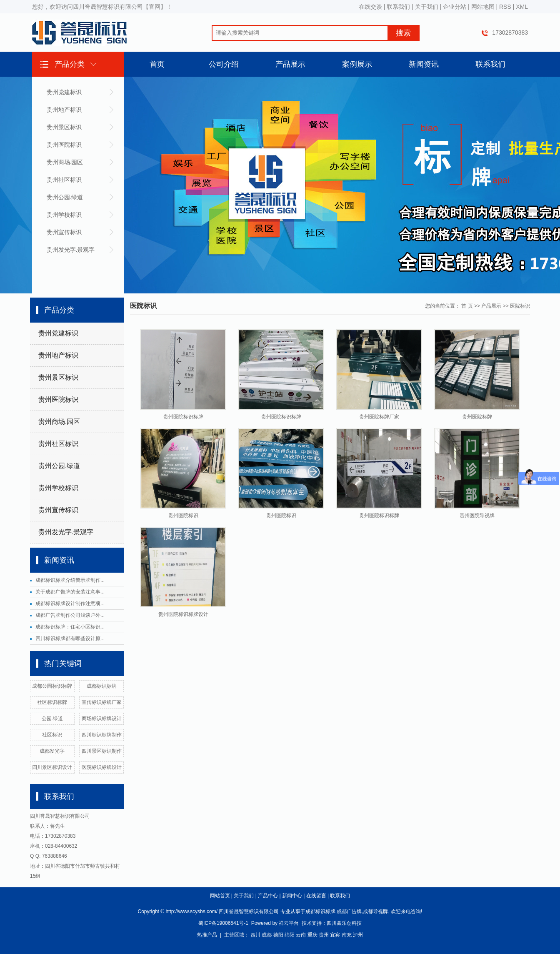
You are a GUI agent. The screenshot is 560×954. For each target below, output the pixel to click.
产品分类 (70, 64)
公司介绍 (224, 64)
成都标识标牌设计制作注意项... (70, 603)
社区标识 (52, 735)
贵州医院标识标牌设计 (183, 614)
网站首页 (220, 896)
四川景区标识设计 (52, 767)
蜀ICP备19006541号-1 (223, 923)
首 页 (467, 306)
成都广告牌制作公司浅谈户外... (70, 615)
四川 (255, 935)
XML (522, 7)
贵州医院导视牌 (477, 516)
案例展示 (357, 64)
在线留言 (316, 896)
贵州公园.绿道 (65, 197)
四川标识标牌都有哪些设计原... (70, 639)
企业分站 (455, 7)
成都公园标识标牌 (52, 686)
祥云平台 (289, 923)
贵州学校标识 (64, 215)
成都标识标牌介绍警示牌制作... (70, 580)
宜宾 (335, 935)
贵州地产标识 (64, 110)
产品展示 (290, 64)
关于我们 (427, 7)
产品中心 (268, 896)
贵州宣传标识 (64, 232)
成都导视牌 (375, 911)
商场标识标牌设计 (102, 719)
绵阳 (290, 935)
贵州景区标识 (64, 127)
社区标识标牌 (52, 702)
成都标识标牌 (102, 686)
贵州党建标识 (64, 92)
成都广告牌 (349, 911)
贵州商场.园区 (65, 162)
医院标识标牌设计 (102, 767)
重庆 (312, 935)
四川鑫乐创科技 (344, 923)
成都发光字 (52, 751)
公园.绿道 (52, 719)
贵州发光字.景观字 (71, 250)
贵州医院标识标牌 (183, 417)
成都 (267, 935)
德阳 (278, 935)
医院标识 (520, 306)
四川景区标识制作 (102, 751)
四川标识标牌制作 (102, 735)
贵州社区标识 (64, 180)
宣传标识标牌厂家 (102, 702)
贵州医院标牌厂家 (379, 417)
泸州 (358, 935)
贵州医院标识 (64, 145)
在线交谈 (370, 7)
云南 (301, 935)
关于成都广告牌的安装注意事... (70, 592)
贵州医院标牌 (477, 417)
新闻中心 (292, 896)
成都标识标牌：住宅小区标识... (70, 627)
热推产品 (207, 935)
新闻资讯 (424, 64)
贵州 (324, 935)
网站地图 (483, 7)
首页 (157, 64)
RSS (505, 7)
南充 (347, 935)
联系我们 (398, 7)
